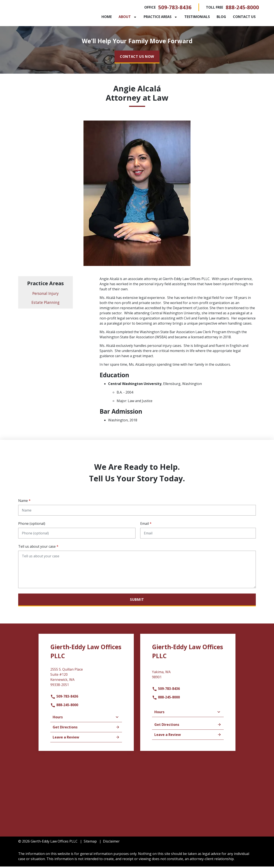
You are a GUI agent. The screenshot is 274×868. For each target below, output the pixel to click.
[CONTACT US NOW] (137, 58)
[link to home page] (45, 13)
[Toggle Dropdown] (136, 18)
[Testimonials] (197, 18)
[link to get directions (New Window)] (86, 680)
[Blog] (221, 18)
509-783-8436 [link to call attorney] (175, 8)
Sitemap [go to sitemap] (90, 843)
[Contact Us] (244, 18)
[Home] (107, 18)
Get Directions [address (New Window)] (86, 729)
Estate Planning (45, 304)
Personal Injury (45, 295)
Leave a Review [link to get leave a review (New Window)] (86, 739)
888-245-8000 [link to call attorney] (242, 8)
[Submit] (137, 602)
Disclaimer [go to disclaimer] (111, 843)
